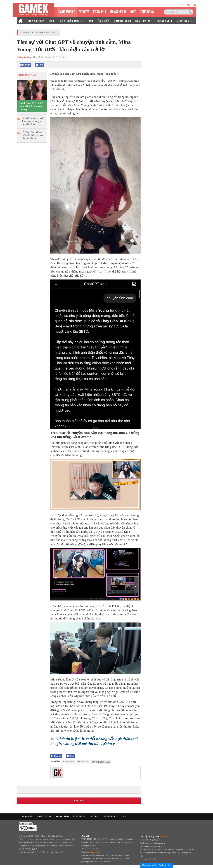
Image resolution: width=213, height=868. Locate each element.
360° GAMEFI (185, 21)
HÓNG (133, 11)
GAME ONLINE (144, 21)
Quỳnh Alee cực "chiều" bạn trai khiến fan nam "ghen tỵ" (31, 106)
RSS (124, 816)
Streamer (69, 762)
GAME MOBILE (67, 11)
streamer (56, 105)
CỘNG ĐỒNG (147, 11)
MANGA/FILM (118, 11)
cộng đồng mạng (101, 762)
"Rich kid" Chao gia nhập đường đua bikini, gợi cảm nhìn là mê (33, 121)
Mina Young (83, 762)
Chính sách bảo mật (148, 859)
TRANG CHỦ (26, 816)
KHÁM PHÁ (100, 11)
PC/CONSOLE (165, 21)
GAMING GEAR (123, 21)
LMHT (52, 21)
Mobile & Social (47, 32)
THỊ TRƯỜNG (62, 816)
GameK (25, 32)
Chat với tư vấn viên (156, 866)
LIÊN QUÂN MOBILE (72, 21)
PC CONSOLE (80, 816)
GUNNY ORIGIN (36, 21)
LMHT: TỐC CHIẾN (99, 21)
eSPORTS (84, 11)
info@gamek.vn (94, 852)
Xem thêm (79, 801)
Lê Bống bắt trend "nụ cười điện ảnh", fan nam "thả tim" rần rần (33, 135)
